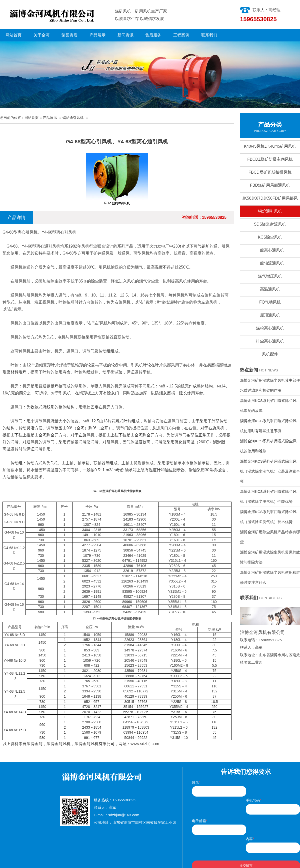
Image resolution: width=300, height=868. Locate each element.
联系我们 (209, 35)
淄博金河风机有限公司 (94, 744)
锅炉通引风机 (73, 118)
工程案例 (181, 35)
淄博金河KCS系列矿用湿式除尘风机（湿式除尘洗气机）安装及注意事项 (270, 471)
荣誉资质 (69, 35)
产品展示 (97, 35)
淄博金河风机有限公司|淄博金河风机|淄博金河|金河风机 (54, 14)
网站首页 (13, 35)
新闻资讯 (125, 35)
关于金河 (41, 35)
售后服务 (153, 35)
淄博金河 (34, 744)
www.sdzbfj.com (145, 744)
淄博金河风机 (58, 744)
